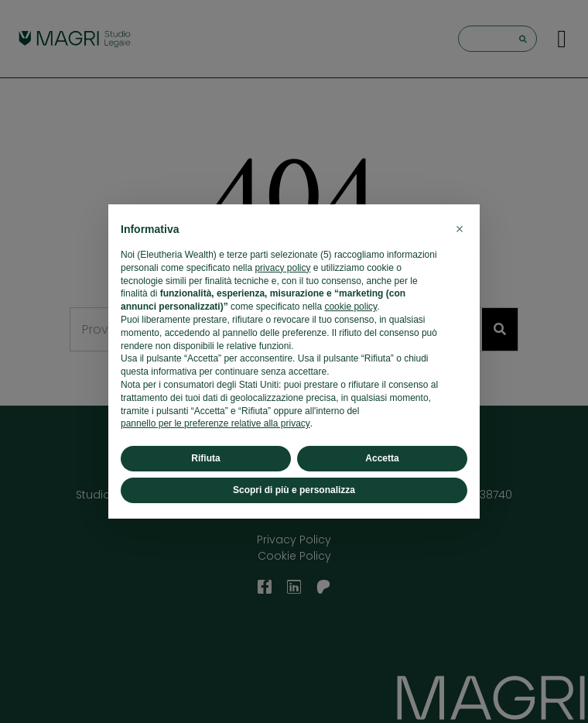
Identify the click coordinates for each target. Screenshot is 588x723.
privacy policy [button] (282, 268)
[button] (460, 229)
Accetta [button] (382, 458)
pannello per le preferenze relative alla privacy (215, 423)
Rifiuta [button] (205, 458)
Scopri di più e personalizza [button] (294, 490)
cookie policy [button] (350, 307)
